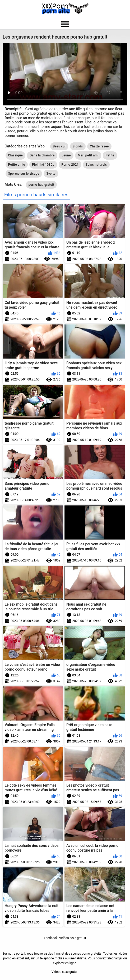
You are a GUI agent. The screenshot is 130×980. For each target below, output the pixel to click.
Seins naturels (96, 165)
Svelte (51, 174)
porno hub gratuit (41, 185)
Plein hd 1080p (43, 165)
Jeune (66, 155)
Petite (110, 155)
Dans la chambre (42, 155)
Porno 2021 (70, 165)
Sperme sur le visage (24, 174)
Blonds (78, 146)
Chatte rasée (99, 146)
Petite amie (17, 165)
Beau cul (59, 146)
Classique (15, 155)
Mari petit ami (88, 155)
